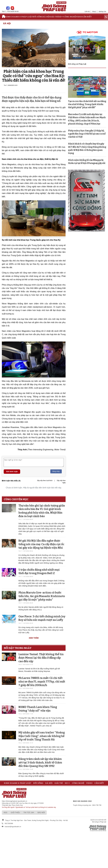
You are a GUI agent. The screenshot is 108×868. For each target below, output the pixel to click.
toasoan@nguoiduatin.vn (13, 827)
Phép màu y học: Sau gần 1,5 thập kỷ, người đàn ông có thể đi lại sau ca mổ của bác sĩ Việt (87, 134)
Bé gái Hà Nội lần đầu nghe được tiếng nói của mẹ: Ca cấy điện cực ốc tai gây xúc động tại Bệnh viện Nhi (41, 544)
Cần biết (87, 17)
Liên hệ (87, 11)
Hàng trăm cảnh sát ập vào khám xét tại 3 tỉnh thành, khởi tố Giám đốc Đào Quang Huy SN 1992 (40, 762)
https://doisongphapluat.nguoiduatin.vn (15, 801)
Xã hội (46, 17)
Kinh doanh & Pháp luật (19, 17)
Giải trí (54, 17)
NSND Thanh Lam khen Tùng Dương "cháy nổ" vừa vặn (38, 709)
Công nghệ (70, 17)
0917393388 (9, 824)
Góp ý (94, 11)
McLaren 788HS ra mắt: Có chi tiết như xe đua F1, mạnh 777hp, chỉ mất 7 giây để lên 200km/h (42, 681)
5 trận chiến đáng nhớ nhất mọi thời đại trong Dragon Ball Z (39, 571)
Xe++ (61, 17)
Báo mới (41, 813)
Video (79, 17)
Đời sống (38, 17)
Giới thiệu (15, 813)
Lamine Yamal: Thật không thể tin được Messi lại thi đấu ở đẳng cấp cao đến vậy (41, 658)
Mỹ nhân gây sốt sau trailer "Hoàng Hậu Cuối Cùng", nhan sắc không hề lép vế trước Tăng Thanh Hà (42, 736)
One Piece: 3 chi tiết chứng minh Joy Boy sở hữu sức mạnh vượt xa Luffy (42, 618)
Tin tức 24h (29, 813)
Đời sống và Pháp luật (77, 64)
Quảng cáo (102, 11)
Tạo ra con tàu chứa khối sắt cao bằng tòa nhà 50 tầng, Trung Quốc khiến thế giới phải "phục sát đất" (87, 104)
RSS (5, 813)
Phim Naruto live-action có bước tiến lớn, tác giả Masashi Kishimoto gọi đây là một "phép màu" (42, 596)
